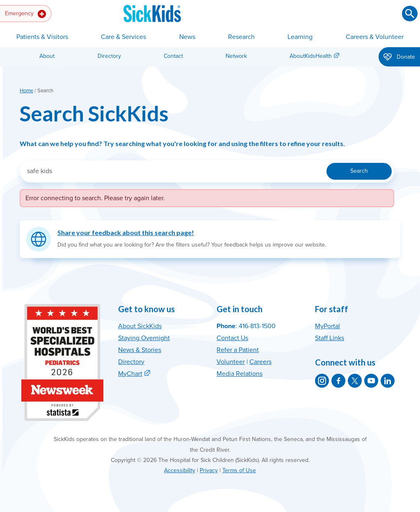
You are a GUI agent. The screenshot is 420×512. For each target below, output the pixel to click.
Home (26, 91)
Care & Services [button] (123, 37)
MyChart (130, 374)
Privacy (209, 470)
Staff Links (330, 338)
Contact (173, 56)
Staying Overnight (144, 338)
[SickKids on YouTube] (371, 381)
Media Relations (240, 374)
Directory (109, 56)
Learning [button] (300, 37)
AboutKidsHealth (311, 56)
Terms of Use (239, 470)
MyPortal (328, 326)
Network (236, 56)
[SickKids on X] (355, 381)
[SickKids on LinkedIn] (388, 381)
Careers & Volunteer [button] (375, 37)
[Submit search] (410, 14)
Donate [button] (399, 57)
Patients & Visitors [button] (42, 37)
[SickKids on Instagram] (322, 381)
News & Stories (140, 350)
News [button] (187, 37)
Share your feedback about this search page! (126, 232)
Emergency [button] (25, 14)
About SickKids (140, 326)
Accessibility (180, 470)
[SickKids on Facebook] (338, 381)
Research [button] (241, 37)
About (47, 56)
